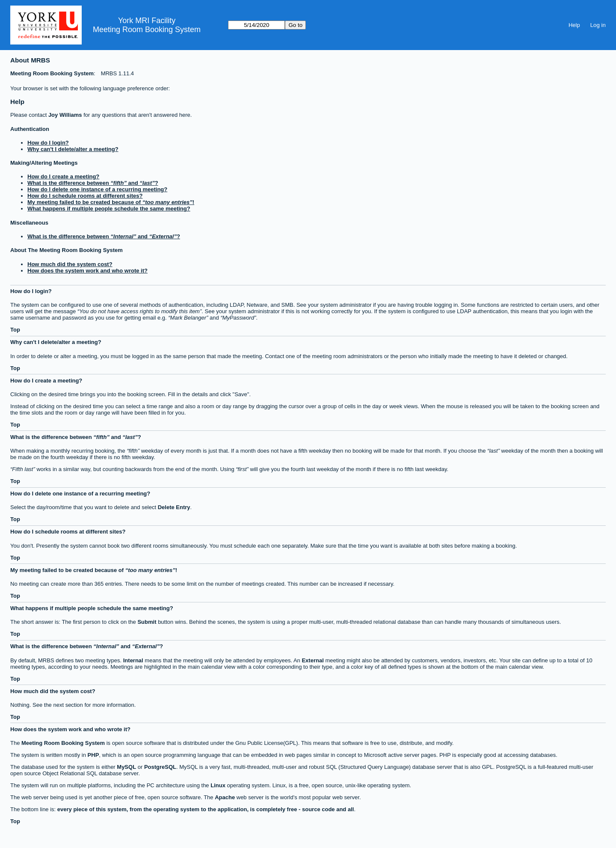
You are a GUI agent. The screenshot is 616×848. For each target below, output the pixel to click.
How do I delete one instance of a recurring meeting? (97, 189)
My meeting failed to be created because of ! (111, 202)
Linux (218, 785)
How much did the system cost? (70, 264)
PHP (93, 755)
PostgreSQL (160, 767)
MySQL (126, 767)
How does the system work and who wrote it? (87, 271)
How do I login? (48, 143)
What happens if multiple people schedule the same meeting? (109, 209)
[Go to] (256, 25)
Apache (225, 797)
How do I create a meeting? (63, 176)
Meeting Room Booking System (147, 30)
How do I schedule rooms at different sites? (85, 196)
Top (15, 330)
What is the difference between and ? (93, 183)
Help (574, 25)
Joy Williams (65, 115)
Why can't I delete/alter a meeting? (73, 149)
